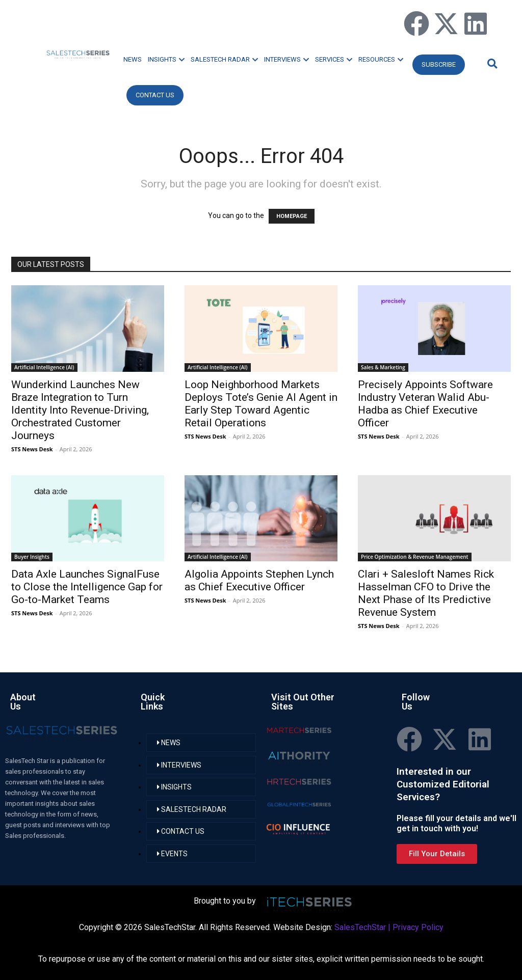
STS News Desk (32, 449)
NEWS (133, 59)
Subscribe (439, 64)
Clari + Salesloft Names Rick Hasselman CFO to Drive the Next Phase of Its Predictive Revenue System (426, 593)
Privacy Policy (418, 927)
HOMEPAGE (292, 216)
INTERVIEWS (286, 59)
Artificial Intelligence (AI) (44, 367)
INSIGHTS (166, 59)
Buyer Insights (32, 557)
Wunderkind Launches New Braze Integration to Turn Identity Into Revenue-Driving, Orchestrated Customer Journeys (80, 410)
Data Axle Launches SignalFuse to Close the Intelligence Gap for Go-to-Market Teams (87, 587)
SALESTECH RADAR (224, 59)
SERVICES (334, 59)
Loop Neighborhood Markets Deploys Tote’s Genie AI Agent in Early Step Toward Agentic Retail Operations (261, 404)
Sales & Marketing (383, 367)
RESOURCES (381, 59)
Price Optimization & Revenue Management (415, 557)
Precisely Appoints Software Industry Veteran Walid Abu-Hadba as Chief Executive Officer (425, 404)
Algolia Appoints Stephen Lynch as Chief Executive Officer (259, 580)
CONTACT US (155, 95)
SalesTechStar (360, 927)
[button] (491, 63)
